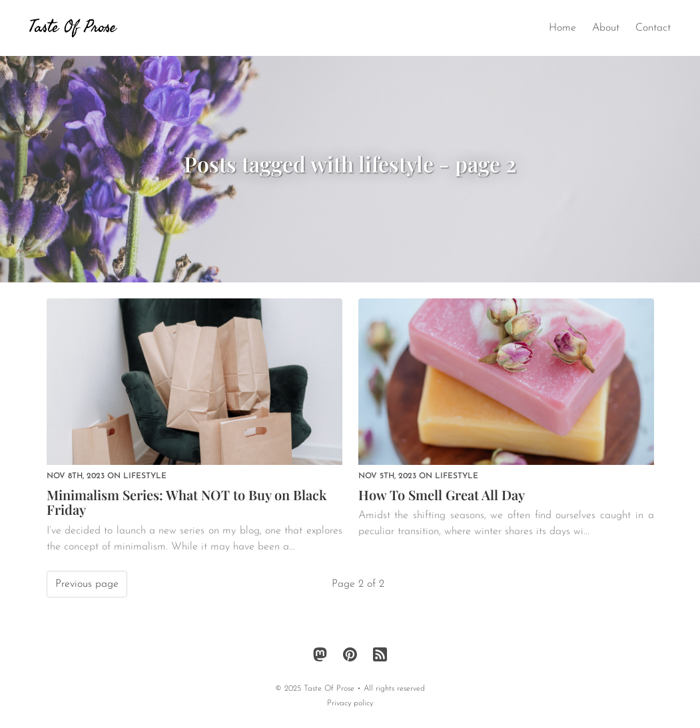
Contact (653, 28)
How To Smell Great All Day (442, 495)
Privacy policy (350, 703)
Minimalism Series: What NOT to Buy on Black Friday (186, 502)
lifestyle (145, 476)
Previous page (87, 584)
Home (562, 28)
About (606, 28)
